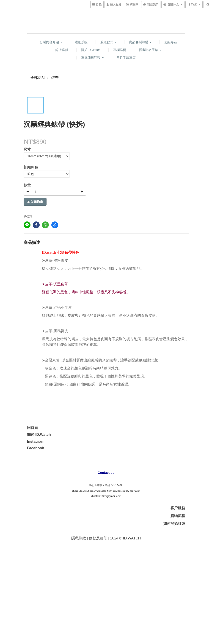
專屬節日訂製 (92, 58)
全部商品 (38, 78)
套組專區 (171, 42)
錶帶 (55, 78)
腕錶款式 (108, 42)
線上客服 (62, 50)
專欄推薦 (120, 50)
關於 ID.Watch (39, 435)
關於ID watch (91, 50)
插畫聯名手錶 (150, 50)
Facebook (36, 448)
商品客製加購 (140, 42)
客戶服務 (178, 508)
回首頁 (33, 428)
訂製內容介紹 (51, 42)
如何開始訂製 (174, 524)
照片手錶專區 (126, 58)
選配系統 (81, 42)
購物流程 (178, 516)
